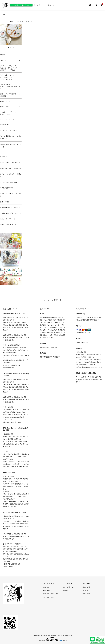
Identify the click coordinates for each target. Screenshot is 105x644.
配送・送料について (49, 584)
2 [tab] (11, 47)
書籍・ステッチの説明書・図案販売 (9, 95)
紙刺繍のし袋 (4, 125)
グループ (51, 5)
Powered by (53, 639)
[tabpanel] (11, 35)
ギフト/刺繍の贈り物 (7, 188)
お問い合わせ (86, 594)
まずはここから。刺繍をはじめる (11, 163)
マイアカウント (87, 584)
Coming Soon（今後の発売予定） (11, 213)
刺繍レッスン (4, 107)
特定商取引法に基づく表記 (51, 594)
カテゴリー (38, 5)
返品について (47, 587)
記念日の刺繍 (4, 202)
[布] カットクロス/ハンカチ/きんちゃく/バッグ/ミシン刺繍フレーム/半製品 (9, 68)
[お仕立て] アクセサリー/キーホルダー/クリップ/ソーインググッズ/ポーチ (8, 77)
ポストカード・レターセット (9, 130)
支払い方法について (49, 590)
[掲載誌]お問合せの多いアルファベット (11, 146)
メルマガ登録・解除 (68, 587)
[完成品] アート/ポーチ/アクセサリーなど (8, 113)
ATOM (68, 590)
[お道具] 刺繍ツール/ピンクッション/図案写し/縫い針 (8, 87)
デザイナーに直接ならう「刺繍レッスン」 (11, 175)
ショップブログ (67, 584)
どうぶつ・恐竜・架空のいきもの (11, 207)
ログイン (85, 590)
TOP (4, 14)
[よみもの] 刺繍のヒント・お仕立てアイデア (11, 137)
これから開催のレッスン (8, 225)
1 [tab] (8, 47)
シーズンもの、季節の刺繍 (9, 182)
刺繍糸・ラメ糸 (5, 101)
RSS (64, 590)
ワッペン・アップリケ (7, 119)
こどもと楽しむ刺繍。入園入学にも (11, 195)
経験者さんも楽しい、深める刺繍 (11, 168)
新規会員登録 (86, 587)
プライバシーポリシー (49, 597)
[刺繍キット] (4, 61)
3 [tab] (13, 47)
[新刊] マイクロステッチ (8, 219)
